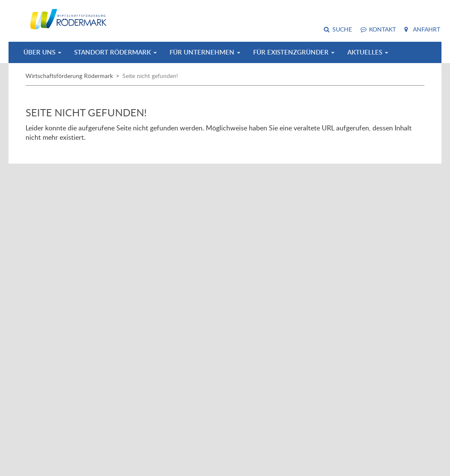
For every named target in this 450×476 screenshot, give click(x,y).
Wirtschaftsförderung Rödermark (69, 76)
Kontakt (382, 29)
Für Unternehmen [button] (205, 52)
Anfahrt (427, 29)
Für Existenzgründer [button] (294, 52)
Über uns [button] (42, 52)
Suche (342, 29)
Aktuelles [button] (368, 52)
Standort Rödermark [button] (115, 52)
